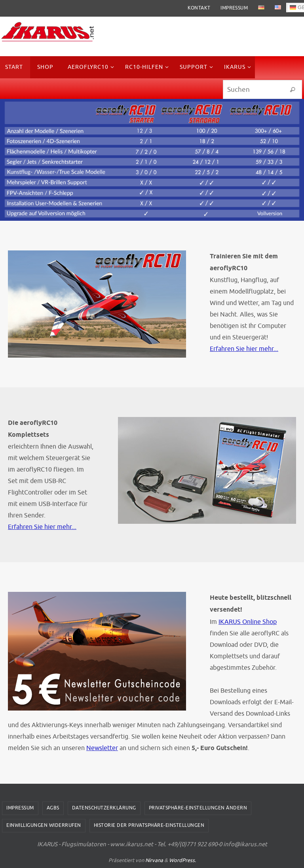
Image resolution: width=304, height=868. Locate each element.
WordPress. (182, 860)
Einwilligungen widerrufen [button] (44, 825)
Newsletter (102, 748)
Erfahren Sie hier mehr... (244, 349)
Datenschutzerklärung (104, 808)
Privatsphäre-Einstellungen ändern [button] (198, 808)
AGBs (53, 808)
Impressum (234, 8)
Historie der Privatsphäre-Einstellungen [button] (149, 825)
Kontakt (199, 8)
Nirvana (154, 860)
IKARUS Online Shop (248, 622)
